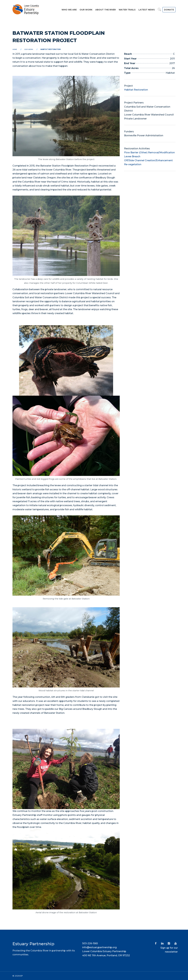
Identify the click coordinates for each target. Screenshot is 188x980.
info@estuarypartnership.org (99, 947)
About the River (106, 10)
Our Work (86, 10)
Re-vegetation (133, 164)
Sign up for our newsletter (169, 950)
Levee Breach (132, 156)
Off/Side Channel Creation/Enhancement (148, 160)
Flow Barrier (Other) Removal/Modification (149, 153)
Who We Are (69, 10)
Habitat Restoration (50, 49)
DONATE (169, 10)
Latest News (147, 10)
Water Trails (127, 10)
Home (15, 49)
